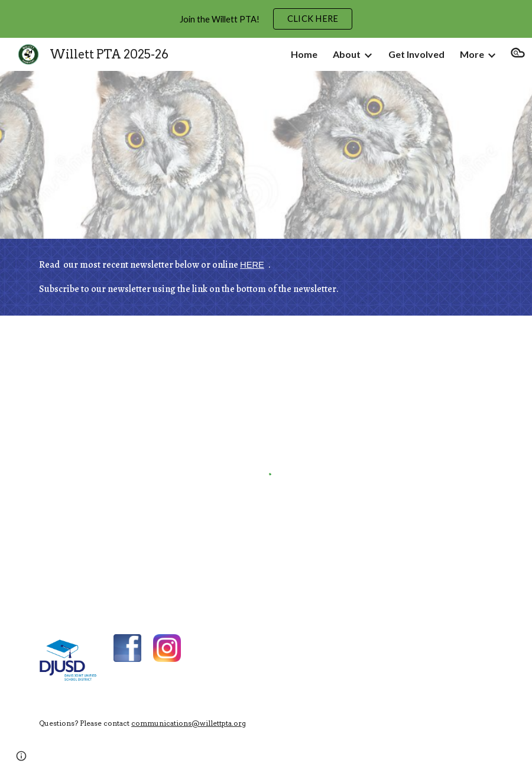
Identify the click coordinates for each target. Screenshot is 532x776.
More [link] (472, 54)
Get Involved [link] (416, 54)
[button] (518, 54)
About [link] (347, 54)
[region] (266, 19)
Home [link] (304, 54)
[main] (266, 277)
